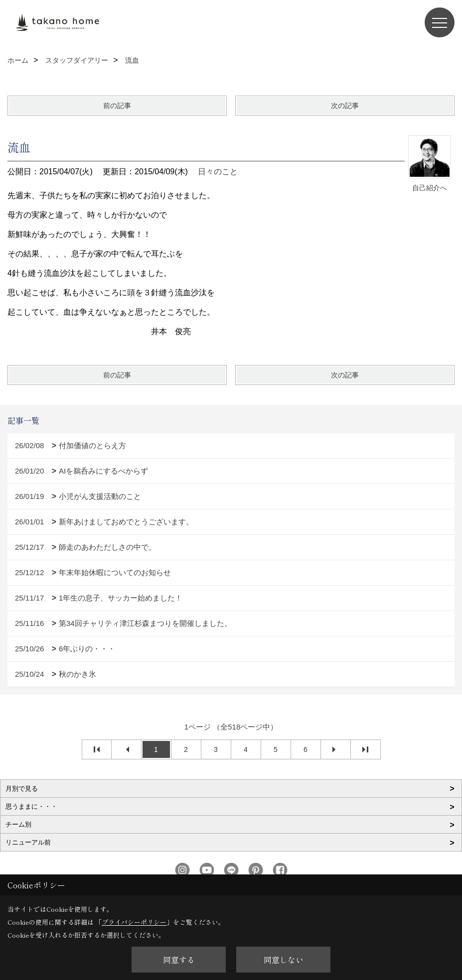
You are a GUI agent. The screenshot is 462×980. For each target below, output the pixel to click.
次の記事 (345, 106)
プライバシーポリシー (134, 922)
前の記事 (117, 106)
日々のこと (218, 172)
